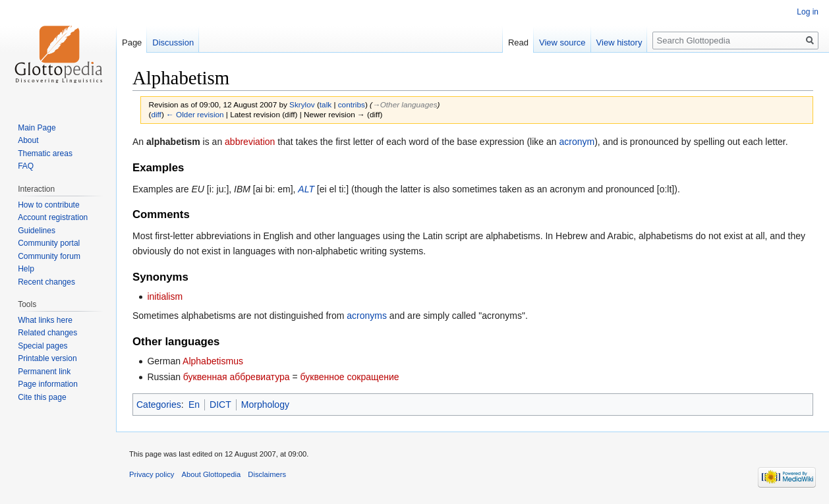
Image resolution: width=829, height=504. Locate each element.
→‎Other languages (405, 104)
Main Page (37, 128)
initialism (165, 296)
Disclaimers (267, 474)
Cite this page (42, 397)
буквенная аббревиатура (237, 377)
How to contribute (48, 205)
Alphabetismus (213, 361)
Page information (48, 384)
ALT (306, 189)
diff (156, 114)
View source (562, 42)
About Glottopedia (212, 474)
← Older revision (195, 114)
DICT (220, 405)
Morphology (265, 405)
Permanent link (44, 372)
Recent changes (46, 282)
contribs (352, 104)
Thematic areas (45, 154)
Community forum (49, 256)
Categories (159, 405)
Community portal (49, 243)
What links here (45, 320)
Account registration (53, 217)
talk (326, 104)
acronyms (367, 316)
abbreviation (250, 142)
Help (26, 269)
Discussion (173, 42)
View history (619, 42)
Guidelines (37, 231)
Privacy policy (152, 474)
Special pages (43, 346)
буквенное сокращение (350, 377)
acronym (577, 142)
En (194, 405)
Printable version (47, 358)
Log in (808, 12)
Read (518, 42)
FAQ (26, 166)
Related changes (47, 333)
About (28, 140)
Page (132, 42)
